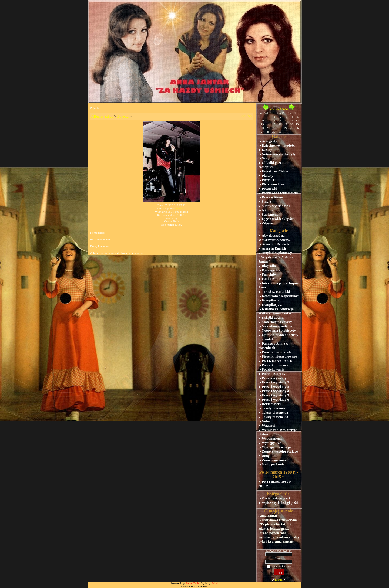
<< (243, 116)
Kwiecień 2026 (279, 109)
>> (250, 116)
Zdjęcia (123, 116)
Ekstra (279, 580)
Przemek (180, 208)
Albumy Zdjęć (102, 116)
